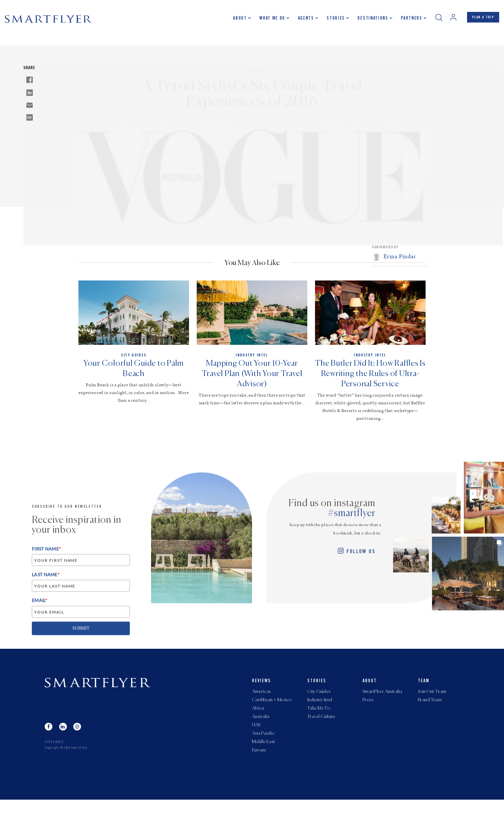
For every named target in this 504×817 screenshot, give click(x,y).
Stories (329, 21)
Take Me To (319, 719)
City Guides (319, 700)
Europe (259, 767)
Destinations (366, 21)
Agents (299, 21)
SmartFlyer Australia (382, 700)
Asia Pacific (263, 748)
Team (424, 688)
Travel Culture (321, 729)
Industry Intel (320, 709)
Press (368, 709)
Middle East (264, 757)
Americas (261, 700)
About (233, 21)
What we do (265, 21)
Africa (258, 719)
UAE (256, 738)
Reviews (261, 688)
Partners (404, 21)
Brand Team (430, 709)
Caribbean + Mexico (272, 709)
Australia (261, 729)
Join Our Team (432, 700)
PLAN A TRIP (480, 20)
